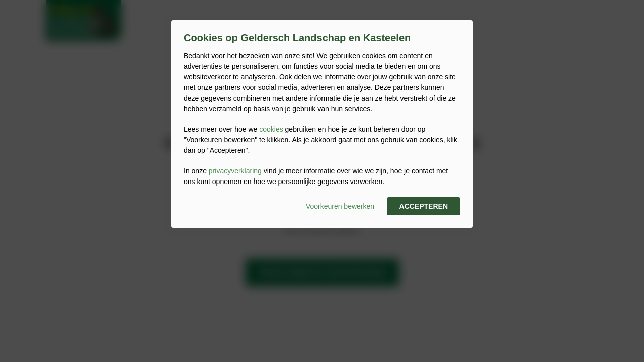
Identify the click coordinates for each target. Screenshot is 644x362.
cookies (271, 129)
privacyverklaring (235, 171)
